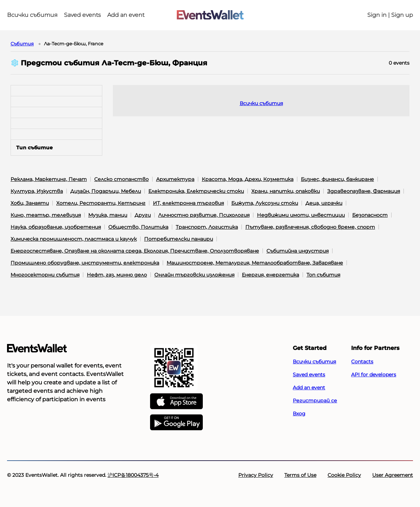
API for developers (374, 375)
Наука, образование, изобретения (56, 227)
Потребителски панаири (179, 239)
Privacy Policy (256, 475)
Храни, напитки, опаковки (286, 191)
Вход (299, 414)
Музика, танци (108, 215)
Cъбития (22, 44)
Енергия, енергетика (270, 275)
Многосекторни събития (45, 275)
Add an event (126, 15)
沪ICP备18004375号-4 (133, 475)
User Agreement (393, 475)
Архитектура (175, 179)
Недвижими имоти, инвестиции (301, 215)
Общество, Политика (138, 227)
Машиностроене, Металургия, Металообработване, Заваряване (255, 263)
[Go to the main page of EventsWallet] (210, 15)
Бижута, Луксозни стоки (265, 203)
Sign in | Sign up (390, 15)
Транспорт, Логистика (207, 227)
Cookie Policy (344, 475)
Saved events (82, 15)
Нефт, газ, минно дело (117, 275)
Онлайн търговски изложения (194, 275)
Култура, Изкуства (37, 191)
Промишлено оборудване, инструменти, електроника (85, 263)
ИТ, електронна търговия (188, 203)
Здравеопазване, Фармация (364, 191)
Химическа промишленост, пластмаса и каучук (74, 239)
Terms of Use (300, 475)
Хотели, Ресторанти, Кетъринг (101, 203)
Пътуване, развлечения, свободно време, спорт (310, 227)
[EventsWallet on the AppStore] (176, 402)
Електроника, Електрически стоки (196, 191)
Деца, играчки (324, 203)
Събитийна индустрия (298, 251)
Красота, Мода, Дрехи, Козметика (248, 179)
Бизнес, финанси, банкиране (337, 179)
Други (143, 215)
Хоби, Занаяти (30, 203)
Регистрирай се (315, 401)
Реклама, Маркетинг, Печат (49, 179)
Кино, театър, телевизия (46, 215)
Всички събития (32, 15)
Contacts (362, 362)
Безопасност (370, 215)
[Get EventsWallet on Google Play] (176, 423)
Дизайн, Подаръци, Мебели (106, 191)
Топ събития (323, 275)
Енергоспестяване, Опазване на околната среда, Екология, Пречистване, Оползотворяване (135, 251)
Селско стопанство (121, 179)
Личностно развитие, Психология (204, 215)
